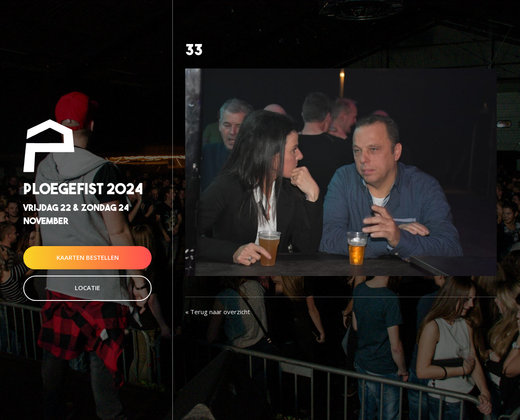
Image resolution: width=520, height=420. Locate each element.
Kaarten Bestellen (88, 257)
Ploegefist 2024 (83, 189)
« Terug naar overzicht (218, 312)
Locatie (87, 288)
